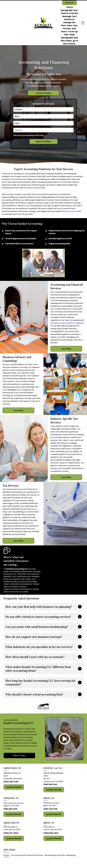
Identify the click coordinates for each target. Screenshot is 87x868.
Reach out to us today (72, 211)
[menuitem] (7, 855)
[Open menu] (83, 23)
